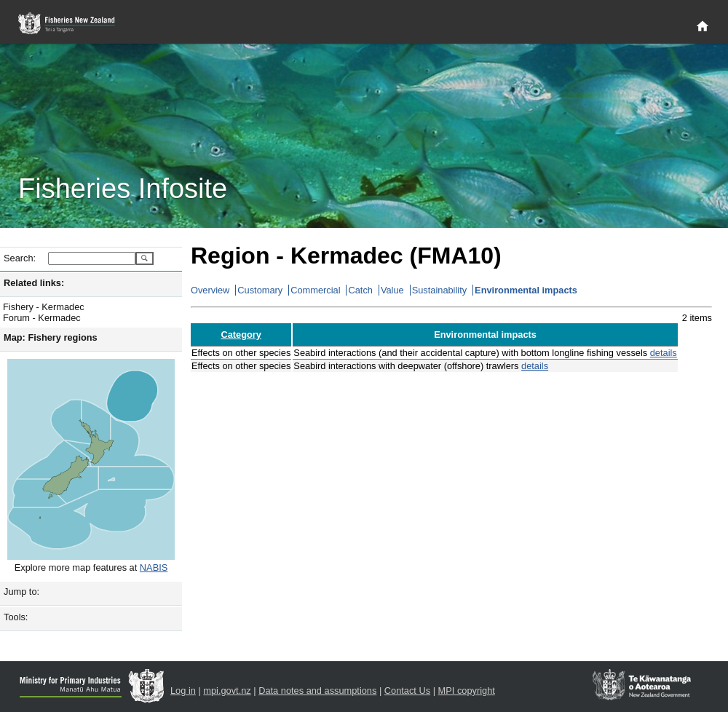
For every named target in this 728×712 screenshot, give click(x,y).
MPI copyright (467, 691)
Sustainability (439, 290)
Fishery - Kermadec (44, 307)
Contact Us (407, 691)
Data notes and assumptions (317, 691)
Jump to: (21, 592)
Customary (260, 290)
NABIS (154, 567)
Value (392, 290)
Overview (210, 290)
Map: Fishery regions (51, 337)
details (664, 353)
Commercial (315, 290)
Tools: (16, 617)
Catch (360, 290)
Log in (183, 691)
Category (241, 335)
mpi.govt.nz (227, 691)
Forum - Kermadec (42, 318)
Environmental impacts (526, 290)
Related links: (34, 283)
